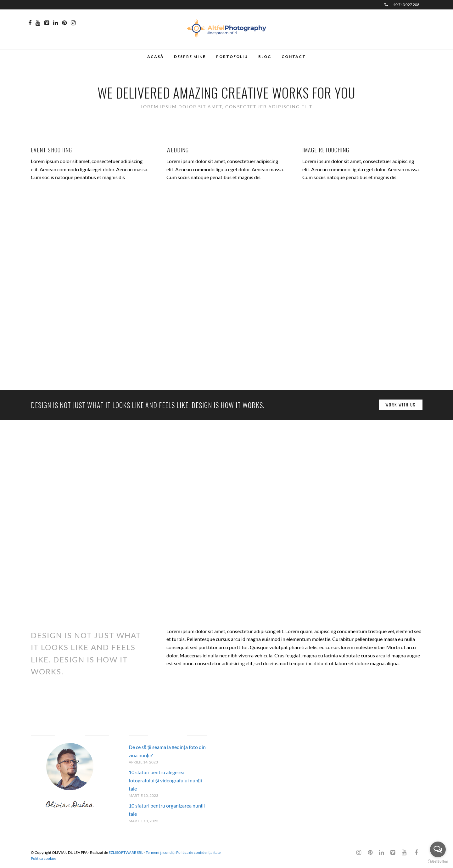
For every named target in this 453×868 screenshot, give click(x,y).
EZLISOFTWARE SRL (126, 852)
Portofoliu (232, 57)
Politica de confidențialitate (198, 852)
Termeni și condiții (161, 852)
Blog (265, 57)
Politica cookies (44, 858)
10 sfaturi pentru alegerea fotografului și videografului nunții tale (165, 780)
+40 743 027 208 (402, 5)
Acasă (156, 57)
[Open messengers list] (438, 849)
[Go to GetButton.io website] (438, 862)
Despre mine (190, 57)
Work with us (400, 405)
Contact (294, 57)
